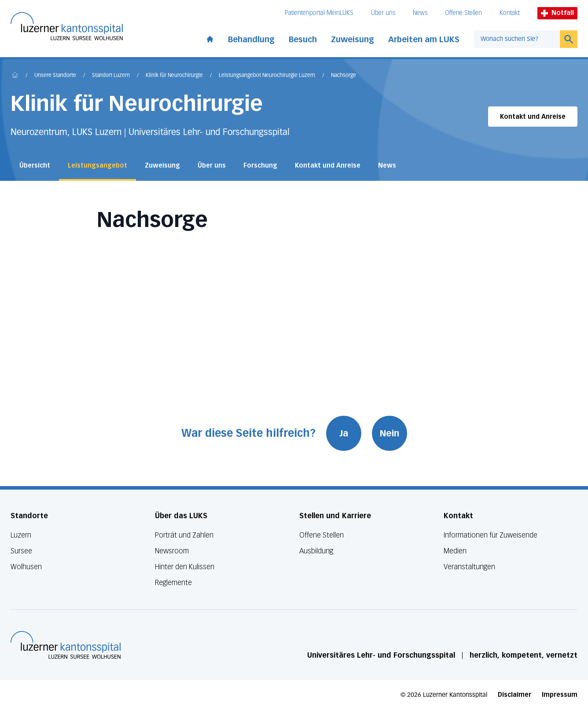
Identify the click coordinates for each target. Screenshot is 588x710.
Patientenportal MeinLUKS (319, 13)
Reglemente (173, 583)
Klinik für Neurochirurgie (174, 76)
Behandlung (251, 40)
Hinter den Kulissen (185, 567)
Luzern (21, 535)
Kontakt (510, 13)
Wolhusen (26, 567)
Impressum (560, 695)
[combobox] (517, 39)
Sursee (21, 551)
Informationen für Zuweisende (491, 535)
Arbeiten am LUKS (424, 40)
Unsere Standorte (55, 76)
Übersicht (35, 166)
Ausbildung (316, 551)
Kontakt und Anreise (533, 117)
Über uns (383, 13)
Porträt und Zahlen (184, 535)
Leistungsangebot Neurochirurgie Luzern (267, 76)
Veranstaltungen (469, 567)
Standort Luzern (111, 76)
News (420, 13)
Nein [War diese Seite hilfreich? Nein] (390, 433)
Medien (455, 551)
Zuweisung (353, 40)
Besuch (303, 40)
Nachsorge (344, 76)
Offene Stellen (463, 13)
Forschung (260, 166)
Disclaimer (514, 695)
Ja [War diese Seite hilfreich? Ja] (344, 433)
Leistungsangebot (97, 166)
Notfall (557, 13)
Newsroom (172, 551)
